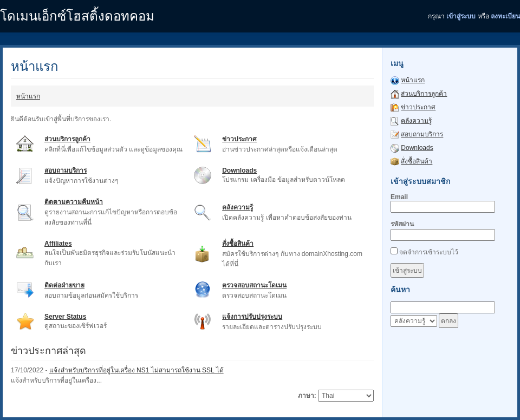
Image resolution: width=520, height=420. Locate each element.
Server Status (65, 317)
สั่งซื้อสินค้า (238, 244)
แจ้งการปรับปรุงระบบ (252, 317)
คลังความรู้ (238, 207)
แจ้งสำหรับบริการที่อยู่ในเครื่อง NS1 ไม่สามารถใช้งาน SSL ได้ (136, 370)
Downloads (239, 170)
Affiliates (58, 244)
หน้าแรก (28, 96)
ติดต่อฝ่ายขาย (64, 285)
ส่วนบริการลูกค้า (67, 139)
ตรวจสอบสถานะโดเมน (254, 285)
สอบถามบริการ (66, 170)
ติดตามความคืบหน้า (74, 202)
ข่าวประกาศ (239, 139)
